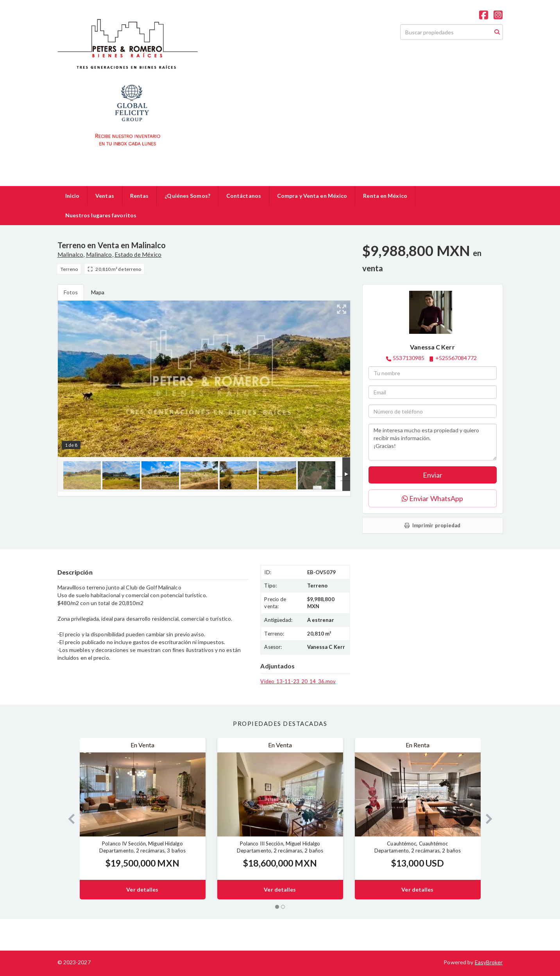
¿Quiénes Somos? (187, 196)
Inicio (72, 196)
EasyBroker (489, 962)
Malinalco (71, 254)
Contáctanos (244, 196)
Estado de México (138, 254)
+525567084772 (456, 358)
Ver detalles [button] (142, 889)
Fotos (71, 292)
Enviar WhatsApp (433, 498)
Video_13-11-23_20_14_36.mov (298, 681)
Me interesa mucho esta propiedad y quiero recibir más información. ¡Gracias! (433, 442)
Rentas (140, 196)
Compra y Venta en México (312, 196)
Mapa (98, 292)
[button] (69, 819)
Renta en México (385, 196)
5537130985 (409, 358)
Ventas (105, 196)
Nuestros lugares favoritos (101, 215)
